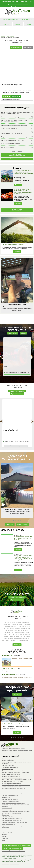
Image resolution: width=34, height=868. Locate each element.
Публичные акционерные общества (11, 776)
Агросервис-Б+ (7, 656)
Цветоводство (5, 815)
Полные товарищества (8, 769)
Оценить (6, 97)
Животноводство (6, 798)
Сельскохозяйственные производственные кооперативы (16, 785)
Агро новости (27, 20)
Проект (18, 24)
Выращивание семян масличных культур (12, 826)
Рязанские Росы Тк (9, 668)
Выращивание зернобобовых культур (11, 820)
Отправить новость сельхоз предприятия (17, 210)
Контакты (4, 837)
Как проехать (16, 97)
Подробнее (18, 185)
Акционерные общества (8, 765)
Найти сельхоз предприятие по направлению (16, 845)
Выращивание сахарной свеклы (10, 799)
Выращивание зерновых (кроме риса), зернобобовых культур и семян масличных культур (17, 113)
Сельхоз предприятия (10, 20)
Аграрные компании (17, 394)
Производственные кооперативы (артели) (12, 771)
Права (3, 840)
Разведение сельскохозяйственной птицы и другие (15, 92)
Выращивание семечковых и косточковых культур (14, 822)
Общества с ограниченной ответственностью (13, 789)
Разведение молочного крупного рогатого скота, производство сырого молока (17, 121)
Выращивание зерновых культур (17, 117)
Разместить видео (22, 525)
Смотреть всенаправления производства (17, 155)
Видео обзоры (13, 333)
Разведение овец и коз (8, 810)
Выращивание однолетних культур (17, 144)
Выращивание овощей (17, 147)
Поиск (29, 24)
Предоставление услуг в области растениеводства (17, 137)
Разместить (15, 2)
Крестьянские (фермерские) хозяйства (12, 787)
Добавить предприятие (17, 159)
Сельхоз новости (7, 2)
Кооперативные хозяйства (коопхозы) (11, 774)
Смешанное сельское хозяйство (17, 129)
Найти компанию (28, 47)
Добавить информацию (26, 2)
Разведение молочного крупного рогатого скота (17, 125)
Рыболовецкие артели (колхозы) (10, 767)
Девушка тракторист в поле (17, 305)
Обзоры (23, 333)
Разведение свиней (7, 808)
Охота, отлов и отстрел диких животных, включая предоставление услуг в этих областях (17, 133)
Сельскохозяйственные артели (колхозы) (12, 781)
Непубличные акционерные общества (11, 783)
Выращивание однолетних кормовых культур (13, 803)
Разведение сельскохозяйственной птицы (17, 140)
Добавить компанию (16, 47)
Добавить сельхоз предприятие (18, 4)
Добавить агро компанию (17, 391)
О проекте (4, 835)
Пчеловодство (5, 828)
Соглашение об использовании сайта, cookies (13, 851)
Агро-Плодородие (8, 675)
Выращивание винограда (8, 824)
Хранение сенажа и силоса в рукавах (17, 509)
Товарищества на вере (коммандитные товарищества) (16, 773)
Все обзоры (10, 525)
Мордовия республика (18, 6)
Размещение (5, 838)
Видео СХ (6, 24)
